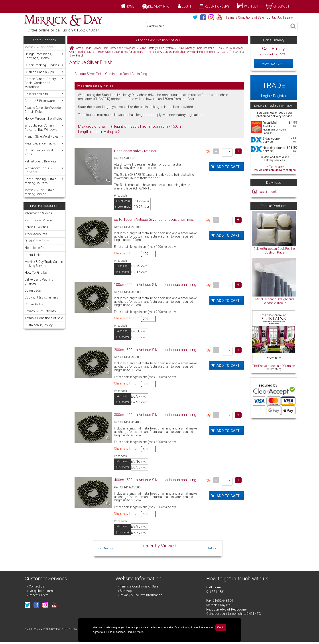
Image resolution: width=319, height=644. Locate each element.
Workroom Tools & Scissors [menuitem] (44, 170)
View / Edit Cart (273, 64)
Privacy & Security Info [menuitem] (40, 311)
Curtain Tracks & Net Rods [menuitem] (44, 152)
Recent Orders (217, 6)
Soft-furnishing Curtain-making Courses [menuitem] (44, 181)
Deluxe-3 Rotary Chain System (156, 48)
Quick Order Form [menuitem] (37, 241)
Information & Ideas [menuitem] (38, 213)
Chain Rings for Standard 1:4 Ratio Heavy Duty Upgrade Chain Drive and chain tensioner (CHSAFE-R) (172, 52)
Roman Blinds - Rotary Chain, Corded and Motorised (105, 48)
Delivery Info (159, 6)
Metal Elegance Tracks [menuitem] (44, 143)
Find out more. (135, 632)
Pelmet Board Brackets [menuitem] (41, 161)
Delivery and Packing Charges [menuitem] (39, 281)
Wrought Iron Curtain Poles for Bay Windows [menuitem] (44, 127)
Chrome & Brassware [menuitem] (44, 101)
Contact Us (274, 18)
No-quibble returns (42, 591)
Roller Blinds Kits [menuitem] (44, 94)
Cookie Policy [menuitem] (34, 304)
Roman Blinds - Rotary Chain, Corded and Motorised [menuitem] (44, 83)
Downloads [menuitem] (33, 291)
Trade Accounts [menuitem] (36, 234)
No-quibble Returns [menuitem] (38, 248)
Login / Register (274, 88)
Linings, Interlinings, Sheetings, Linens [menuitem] (44, 56)
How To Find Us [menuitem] (36, 273)
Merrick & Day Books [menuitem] (39, 47)
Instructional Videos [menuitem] (39, 220)
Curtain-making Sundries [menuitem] (44, 65)
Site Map (126, 591)
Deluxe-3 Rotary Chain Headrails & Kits (199, 48)
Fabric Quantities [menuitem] (36, 227)
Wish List (251, 6)
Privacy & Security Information (141, 595)
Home (130, 6)
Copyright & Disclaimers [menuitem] (41, 297)
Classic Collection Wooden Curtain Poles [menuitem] (43, 110)
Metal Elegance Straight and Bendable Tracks (275, 301)
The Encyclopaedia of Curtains (274, 366)
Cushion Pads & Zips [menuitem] (44, 72)
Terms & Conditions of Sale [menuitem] (44, 318)
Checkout (281, 6)
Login (186, 6)
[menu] (44, 121)
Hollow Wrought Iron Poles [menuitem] (43, 119)
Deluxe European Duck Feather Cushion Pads (275, 251)
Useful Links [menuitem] (33, 255)
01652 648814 (216, 592)
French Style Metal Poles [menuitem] (44, 136)
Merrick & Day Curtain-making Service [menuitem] (40, 192)
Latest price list (269, 192)
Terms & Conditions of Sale (245, 18)
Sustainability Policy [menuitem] (39, 325)
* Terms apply (274, 168)
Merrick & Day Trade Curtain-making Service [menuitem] (44, 264)
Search (290, 18)
